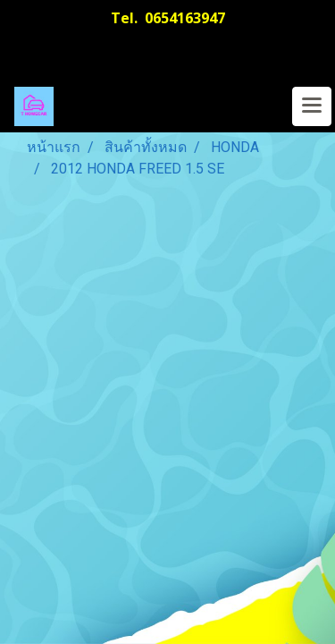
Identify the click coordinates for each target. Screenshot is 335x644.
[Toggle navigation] (312, 106)
